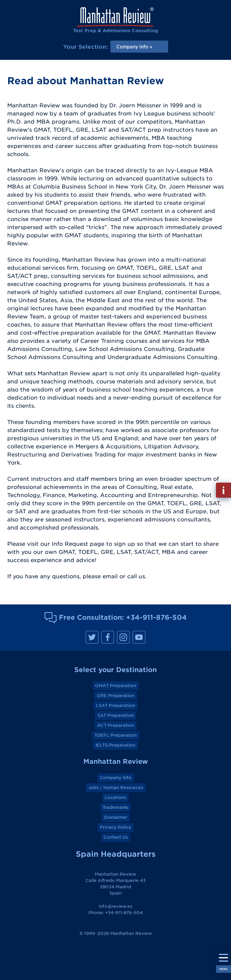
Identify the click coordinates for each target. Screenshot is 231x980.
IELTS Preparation (115, 745)
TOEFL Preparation (116, 735)
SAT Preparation (116, 715)
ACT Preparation (116, 725)
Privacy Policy (115, 827)
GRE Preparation (116, 696)
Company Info (116, 778)
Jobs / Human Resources (116, 788)
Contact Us (116, 837)
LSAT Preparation (115, 705)
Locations (115, 797)
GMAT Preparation (116, 686)
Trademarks (115, 807)
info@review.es (115, 906)
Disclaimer (116, 817)
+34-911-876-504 (156, 617)
